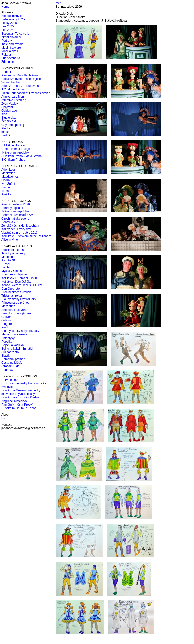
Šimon (6, 187)
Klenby (6, 128)
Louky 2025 (9, 23)
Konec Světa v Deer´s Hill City (22, 285)
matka (5, 132)
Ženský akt (9, 121)
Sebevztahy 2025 (13, 19)
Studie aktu (9, 118)
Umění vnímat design (16, 149)
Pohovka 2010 (11, 222)
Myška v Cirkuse (12, 271)
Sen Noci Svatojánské (16, 313)
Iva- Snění (8, 184)
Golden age (9, 111)
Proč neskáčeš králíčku (17, 292)
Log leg (6, 267)
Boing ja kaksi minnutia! (17, 349)
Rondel (6, 72)
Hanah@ (7, 370)
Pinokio (6, 327)
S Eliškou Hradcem (14, 145)
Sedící (6, 135)
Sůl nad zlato (10, 352)
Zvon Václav (10, 104)
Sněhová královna (13, 310)
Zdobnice (7, 62)
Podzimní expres (13, 250)
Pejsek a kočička (13, 345)
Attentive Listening (14, 100)
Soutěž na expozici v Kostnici (21, 397)
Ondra (5, 180)
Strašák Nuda (10, 366)
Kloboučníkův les (13, 16)
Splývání (7, 107)
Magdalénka (9, 177)
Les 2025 (7, 26)
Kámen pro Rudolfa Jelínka (20, 75)
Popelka (7, 342)
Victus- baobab (11, 82)
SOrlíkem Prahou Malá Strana (21, 156)
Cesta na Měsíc (12, 363)
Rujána (6, 55)
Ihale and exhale (12, 44)
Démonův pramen (13, 359)
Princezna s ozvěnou (15, 303)
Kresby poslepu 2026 (16, 204)
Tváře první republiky (15, 152)
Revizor (6, 264)
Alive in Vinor (10, 240)
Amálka (6, 194)
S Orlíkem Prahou (13, 160)
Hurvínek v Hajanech (15, 274)
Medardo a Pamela (14, 334)
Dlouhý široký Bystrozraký (19, 299)
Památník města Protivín (18, 405)
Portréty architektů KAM (17, 215)
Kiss (4, 114)
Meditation (8, 173)
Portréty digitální (12, 208)
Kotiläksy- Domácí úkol (17, 282)
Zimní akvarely (11, 37)
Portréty (7, 41)
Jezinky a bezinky (13, 253)
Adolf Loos (8, 170)
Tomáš (6, 191)
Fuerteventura (11, 58)
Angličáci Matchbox (14, 401)
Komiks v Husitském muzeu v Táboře (26, 236)
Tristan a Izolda (12, 296)
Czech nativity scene (15, 219)
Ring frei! (7, 324)
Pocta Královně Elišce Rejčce (21, 79)
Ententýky (8, 338)
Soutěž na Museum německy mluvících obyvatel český (21, 392)
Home (5, 7)
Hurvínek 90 (9, 380)
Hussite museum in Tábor (19, 408)
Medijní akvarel (11, 48)
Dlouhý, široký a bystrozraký (20, 331)
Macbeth (7, 257)
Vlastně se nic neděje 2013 (19, 233)
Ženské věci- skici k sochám (20, 226)
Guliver (6, 317)
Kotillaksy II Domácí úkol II (19, 278)
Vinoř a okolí (10, 51)
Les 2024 (7, 30)
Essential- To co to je (15, 34)
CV (3, 418)
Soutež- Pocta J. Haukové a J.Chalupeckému (20, 88)
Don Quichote (10, 289)
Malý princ (8, 306)
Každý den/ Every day (16, 229)
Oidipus (6, 320)
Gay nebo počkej (13, 125)
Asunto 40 (8, 260)
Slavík (5, 356)
